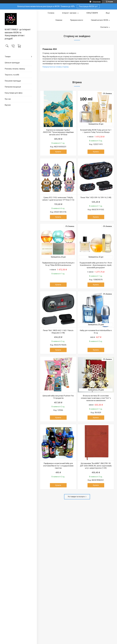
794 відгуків (97, 2)
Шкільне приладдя (12, 63)
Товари (8, 57)
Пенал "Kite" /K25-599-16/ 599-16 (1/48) (96, 197)
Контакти (104, 27)
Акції (108, 13)
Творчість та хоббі (12, 75)
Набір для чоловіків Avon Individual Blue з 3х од (96, 332)
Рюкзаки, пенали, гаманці (15, 69)
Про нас (8, 99)
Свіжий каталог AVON (99, 20)
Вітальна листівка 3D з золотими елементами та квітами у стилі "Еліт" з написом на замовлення (96, 398)
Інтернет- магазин (69, 13)
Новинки (59, 20)
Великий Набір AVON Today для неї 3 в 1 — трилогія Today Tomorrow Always (96, 131)
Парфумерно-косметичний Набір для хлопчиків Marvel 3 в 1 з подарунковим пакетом (58, 466)
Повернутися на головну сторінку (56, 67)
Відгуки (8, 105)
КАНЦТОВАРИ (92, 13)
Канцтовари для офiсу (14, 93)
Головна (51, 13)
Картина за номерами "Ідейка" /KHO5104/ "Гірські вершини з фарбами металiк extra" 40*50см (58, 132)
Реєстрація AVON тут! (88, 6)
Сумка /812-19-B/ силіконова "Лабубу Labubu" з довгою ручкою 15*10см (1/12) (58, 199)
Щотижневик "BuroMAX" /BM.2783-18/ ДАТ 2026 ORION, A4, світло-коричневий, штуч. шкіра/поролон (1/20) (96, 466)
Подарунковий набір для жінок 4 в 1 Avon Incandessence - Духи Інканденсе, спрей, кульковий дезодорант (96, 265)
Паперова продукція (13, 87)
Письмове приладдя (13, 81)
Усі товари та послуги (76, 497)
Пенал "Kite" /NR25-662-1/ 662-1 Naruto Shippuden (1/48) (58, 332)
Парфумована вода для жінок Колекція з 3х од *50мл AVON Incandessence (58, 264)
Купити (58, 152)
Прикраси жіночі (77, 20)
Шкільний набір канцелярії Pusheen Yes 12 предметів (58, 397)
